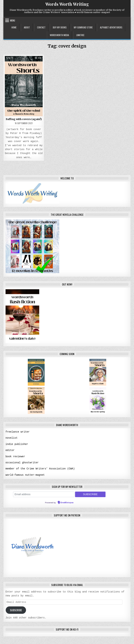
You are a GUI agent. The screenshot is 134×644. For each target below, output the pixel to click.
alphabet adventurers (111, 27)
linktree (80, 35)
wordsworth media (59, 35)
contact (41, 27)
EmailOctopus (67, 502)
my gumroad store (83, 27)
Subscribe (16, 609)
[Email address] (44, 493)
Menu (13, 20)
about (27, 27)
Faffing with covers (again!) (24, 119)
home (14, 27)
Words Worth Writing (67, 4)
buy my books (60, 27)
